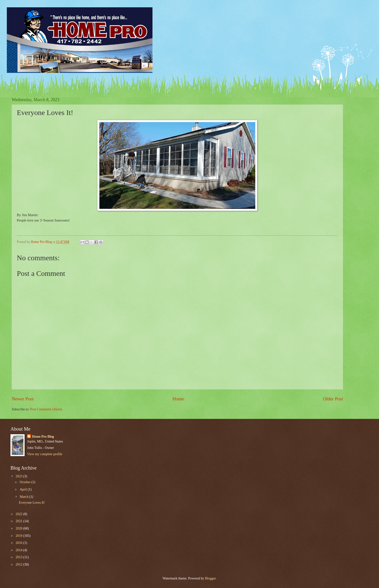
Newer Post (23, 399)
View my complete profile (45, 454)
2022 (19, 514)
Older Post (333, 399)
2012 (19, 564)
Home (178, 399)
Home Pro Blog (43, 437)
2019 (19, 536)
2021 (19, 521)
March (24, 497)
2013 (19, 557)
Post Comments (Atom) (46, 409)
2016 (19, 543)
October (26, 482)
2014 (19, 550)
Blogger (210, 578)
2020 (19, 528)
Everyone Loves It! (32, 503)
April (24, 489)
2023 (19, 476)
